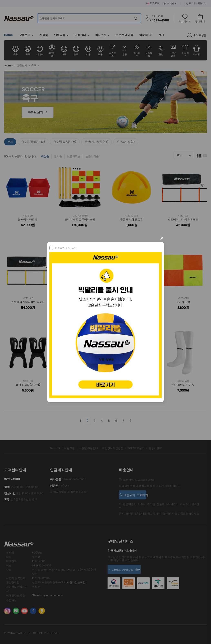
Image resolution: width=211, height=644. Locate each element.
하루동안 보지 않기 (65, 248)
